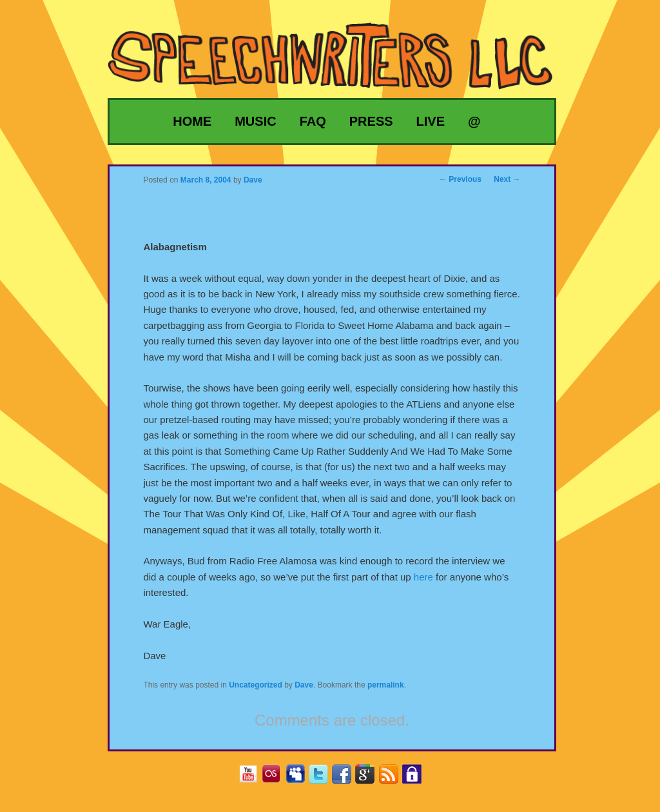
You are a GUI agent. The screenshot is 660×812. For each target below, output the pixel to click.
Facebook (346, 778)
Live (431, 121)
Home (192, 121)
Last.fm (276, 778)
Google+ (370, 778)
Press (371, 121)
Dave (304, 685)
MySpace (300, 778)
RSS (393, 778)
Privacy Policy (417, 778)
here (423, 577)
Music (255, 121)
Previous (460, 179)
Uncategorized (256, 685)
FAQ (313, 121)
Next (507, 179)
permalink (386, 685)
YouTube (253, 778)
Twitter (323, 778)
